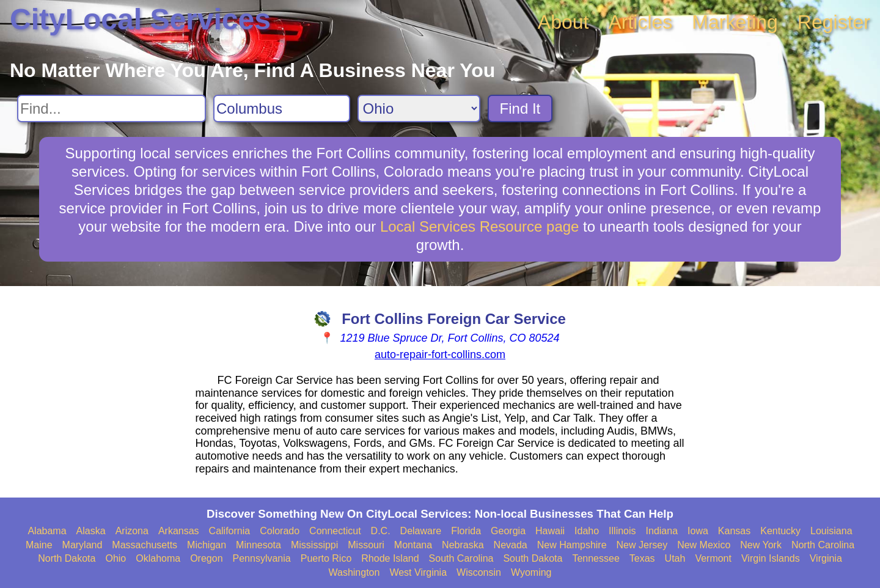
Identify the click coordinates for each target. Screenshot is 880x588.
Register (834, 22)
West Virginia (418, 572)
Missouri (366, 545)
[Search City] (282, 108)
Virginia (826, 558)
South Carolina (461, 558)
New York (761, 545)
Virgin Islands (771, 558)
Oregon (206, 558)
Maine (39, 545)
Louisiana (831, 531)
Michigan (207, 545)
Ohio (116, 558)
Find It (520, 108)
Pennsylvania (262, 558)
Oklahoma (158, 558)
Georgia (508, 531)
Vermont (713, 558)
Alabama (47, 531)
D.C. (381, 531)
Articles (640, 22)
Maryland (82, 545)
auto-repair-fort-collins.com (440, 355)
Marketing (735, 22)
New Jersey (642, 545)
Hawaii (550, 531)
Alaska (91, 531)
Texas (642, 558)
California (230, 531)
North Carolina (823, 545)
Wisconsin (479, 572)
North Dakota (67, 558)
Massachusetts (145, 545)
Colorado (280, 531)
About (563, 22)
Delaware (421, 531)
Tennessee (596, 558)
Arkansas (179, 531)
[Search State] (419, 108)
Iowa (698, 531)
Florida (466, 531)
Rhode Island (390, 558)
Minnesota (258, 545)
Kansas (734, 531)
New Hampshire (572, 545)
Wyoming (531, 572)
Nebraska (463, 545)
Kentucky (780, 531)
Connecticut (335, 531)
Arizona (132, 531)
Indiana (662, 531)
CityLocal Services (140, 19)
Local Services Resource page (480, 226)
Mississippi (314, 545)
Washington (354, 572)
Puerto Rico (326, 558)
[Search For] (112, 108)
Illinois (622, 531)
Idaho (587, 531)
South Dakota (533, 558)
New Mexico (704, 545)
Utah (675, 558)
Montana (413, 545)
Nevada (511, 545)
